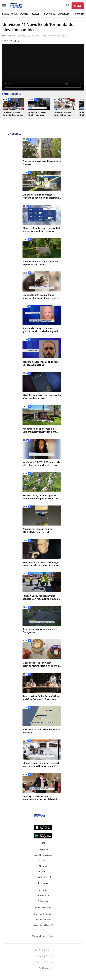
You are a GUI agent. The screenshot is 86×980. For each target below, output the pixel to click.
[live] (78, 6)
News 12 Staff (9, 36)
